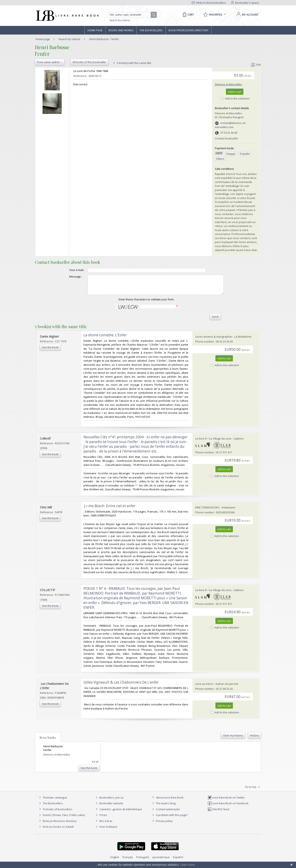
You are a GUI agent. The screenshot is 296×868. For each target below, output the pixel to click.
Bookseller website (109, 807)
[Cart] (188, 15)
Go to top (253, 791)
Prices (103, 819)
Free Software (108, 830)
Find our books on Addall (56, 830)
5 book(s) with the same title (132, 63)
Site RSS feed (218, 813)
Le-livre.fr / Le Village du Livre (213, 442)
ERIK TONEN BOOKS (207, 511)
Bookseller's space (245, 3)
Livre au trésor (204, 687)
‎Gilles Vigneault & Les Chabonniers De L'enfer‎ (121, 686)
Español (178, 861)
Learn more (187, 865)
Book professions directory (188, 30)
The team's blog (163, 807)
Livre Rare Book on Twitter (226, 801)
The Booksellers (151, 30)
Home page (95, 30)
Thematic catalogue (53, 801)
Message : (67, 277)
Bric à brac (106, 825)
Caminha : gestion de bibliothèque (121, 813)
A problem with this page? (169, 819)
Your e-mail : (69, 270)
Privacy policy (162, 825)
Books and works (121, 30)
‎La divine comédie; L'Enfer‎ (105, 339)
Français (128, 861)
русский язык (161, 861)
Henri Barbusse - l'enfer (104, 39)
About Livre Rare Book (170, 801)
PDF (256, 65)
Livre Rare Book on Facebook (228, 807)
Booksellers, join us (109, 801)
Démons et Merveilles (228, 84)
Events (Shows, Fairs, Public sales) (61, 819)
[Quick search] (131, 15)
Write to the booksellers (209, 3)
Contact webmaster (166, 813)
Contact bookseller (227, 138)
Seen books (48, 741)
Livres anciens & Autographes (214, 340)
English (115, 861)
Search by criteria (120, 20)
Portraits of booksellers (58, 813)
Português (143, 861)
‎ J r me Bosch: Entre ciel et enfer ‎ (110, 510)
